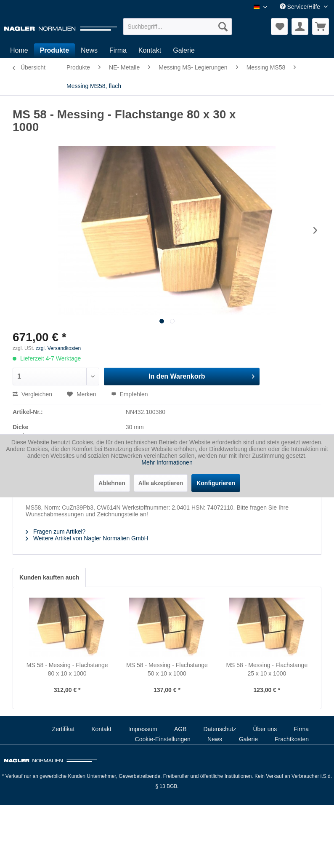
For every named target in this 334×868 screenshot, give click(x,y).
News (215, 739)
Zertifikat (64, 729)
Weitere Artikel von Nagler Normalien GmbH (87, 538)
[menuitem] (178, 27)
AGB (180, 729)
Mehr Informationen (167, 462)
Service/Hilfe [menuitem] (301, 7)
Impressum (143, 729)
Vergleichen (32, 394)
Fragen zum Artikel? (56, 531)
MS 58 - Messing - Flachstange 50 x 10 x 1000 (167, 669)
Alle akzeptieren (161, 483)
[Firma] (118, 51)
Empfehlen (130, 394)
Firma (301, 729)
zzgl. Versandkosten (58, 348)
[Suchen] (223, 27)
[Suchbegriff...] (178, 27)
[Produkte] (54, 51)
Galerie (248, 739)
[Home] (19, 51)
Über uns (265, 729)
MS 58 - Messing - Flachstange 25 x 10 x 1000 (267, 669)
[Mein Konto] (300, 27)
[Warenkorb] (321, 27)
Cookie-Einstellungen (163, 739)
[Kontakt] (150, 51)
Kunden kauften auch (49, 577)
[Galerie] (184, 51)
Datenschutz (220, 729)
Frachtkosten (292, 739)
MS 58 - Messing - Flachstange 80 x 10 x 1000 (67, 669)
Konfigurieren (216, 483)
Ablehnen (112, 483)
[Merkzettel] (279, 27)
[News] (89, 51)
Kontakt (101, 729)
